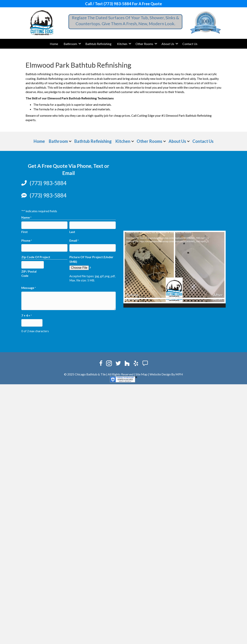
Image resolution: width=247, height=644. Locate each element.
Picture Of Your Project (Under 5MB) (91, 259)
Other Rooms (144, 44)
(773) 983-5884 (48, 183)
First (25, 232)
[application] (175, 269)
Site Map (141, 374)
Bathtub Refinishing (98, 44)
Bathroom (70, 44)
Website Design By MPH (166, 374)
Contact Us (190, 44)
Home (54, 44)
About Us (168, 44)
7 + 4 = (27, 316)
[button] (80, 44)
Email (74, 241)
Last (72, 232)
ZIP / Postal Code (29, 274)
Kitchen (122, 44)
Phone (27, 241)
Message (29, 288)
